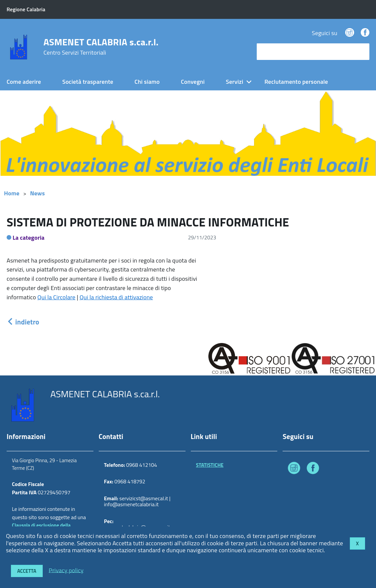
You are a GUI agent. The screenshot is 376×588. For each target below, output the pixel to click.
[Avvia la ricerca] (361, 52)
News (38, 193)
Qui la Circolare (56, 297)
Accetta (27, 571)
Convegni (193, 82)
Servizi (235, 82)
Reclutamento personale (296, 82)
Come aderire (24, 82)
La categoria (29, 238)
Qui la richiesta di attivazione (116, 297)
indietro (23, 322)
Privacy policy (66, 570)
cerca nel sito (275, 51)
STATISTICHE (210, 465)
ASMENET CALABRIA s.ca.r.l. (101, 47)
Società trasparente (88, 82)
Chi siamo (147, 82)
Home (12, 193)
